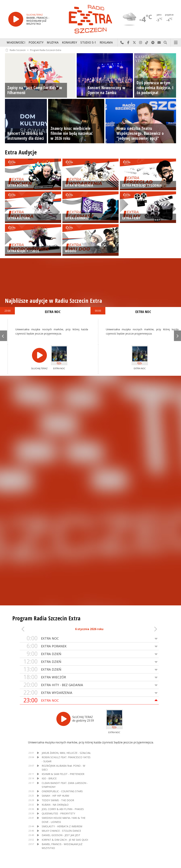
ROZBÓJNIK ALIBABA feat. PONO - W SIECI (63, 768)
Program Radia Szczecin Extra (46, 50)
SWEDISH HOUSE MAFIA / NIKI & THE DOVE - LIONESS (64, 820)
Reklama (106, 43)
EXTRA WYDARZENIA (89, 693)
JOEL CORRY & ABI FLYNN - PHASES (63, 809)
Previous (4, 336)
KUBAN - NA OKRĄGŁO (55, 805)
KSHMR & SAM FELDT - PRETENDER (63, 774)
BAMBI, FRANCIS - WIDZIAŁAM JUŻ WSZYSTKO (62, 846)
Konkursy (70, 43)
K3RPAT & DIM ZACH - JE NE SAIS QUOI (65, 840)
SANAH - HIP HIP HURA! (55, 796)
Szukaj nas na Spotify (153, 43)
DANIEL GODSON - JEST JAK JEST (61, 835)
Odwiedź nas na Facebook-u (128, 43)
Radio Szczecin (15, 50)
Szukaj (165, 43)
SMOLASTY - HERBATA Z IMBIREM (62, 826)
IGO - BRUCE (49, 778)
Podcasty (36, 43)
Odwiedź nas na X (134, 43)
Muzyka (53, 43)
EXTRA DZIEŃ (89, 654)
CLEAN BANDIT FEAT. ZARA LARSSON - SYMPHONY (65, 785)
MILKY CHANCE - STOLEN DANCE (61, 831)
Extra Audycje (21, 152)
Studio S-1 (88, 43)
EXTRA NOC (89, 638)
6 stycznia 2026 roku (89, 629)
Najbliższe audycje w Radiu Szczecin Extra (53, 301)
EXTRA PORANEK (89, 646)
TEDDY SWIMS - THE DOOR (58, 800)
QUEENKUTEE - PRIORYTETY (58, 813)
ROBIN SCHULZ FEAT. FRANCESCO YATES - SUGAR (66, 759)
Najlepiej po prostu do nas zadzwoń (122, 43)
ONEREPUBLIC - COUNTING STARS (62, 791)
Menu (176, 43)
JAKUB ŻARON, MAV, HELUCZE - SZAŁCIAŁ (66, 753)
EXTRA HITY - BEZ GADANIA (89, 685)
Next (177, 336)
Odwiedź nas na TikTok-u (147, 43)
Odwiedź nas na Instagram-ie (141, 43)
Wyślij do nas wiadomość (159, 43)
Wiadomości (16, 43)
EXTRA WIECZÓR (89, 677)
